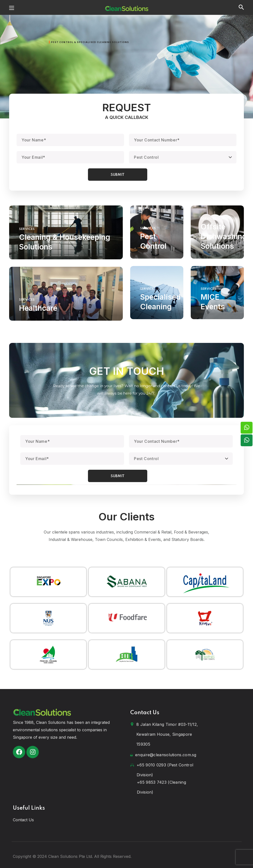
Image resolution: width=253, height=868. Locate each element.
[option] (48, 582)
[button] (241, 7)
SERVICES (27, 229)
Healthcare (38, 308)
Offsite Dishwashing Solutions (224, 236)
